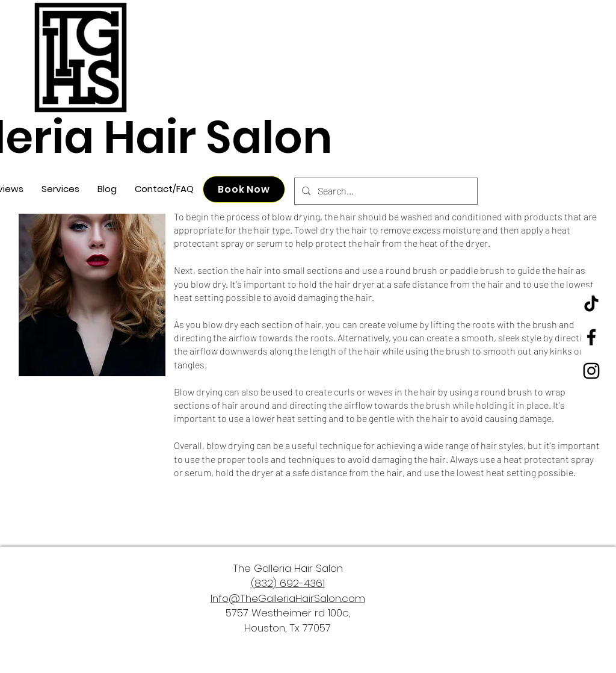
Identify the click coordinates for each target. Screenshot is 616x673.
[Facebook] (591, 337)
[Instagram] (591, 371)
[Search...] (385, 191)
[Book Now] (244, 189)
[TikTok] (591, 303)
